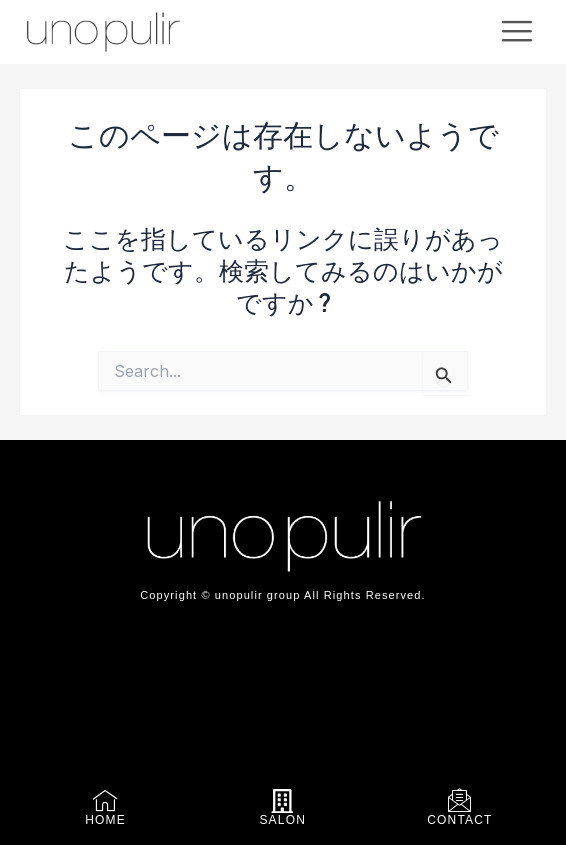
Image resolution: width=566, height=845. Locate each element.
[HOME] (105, 801)
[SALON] (282, 801)
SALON (282, 820)
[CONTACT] (460, 801)
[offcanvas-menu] (517, 31)
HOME (105, 820)
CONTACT (460, 820)
